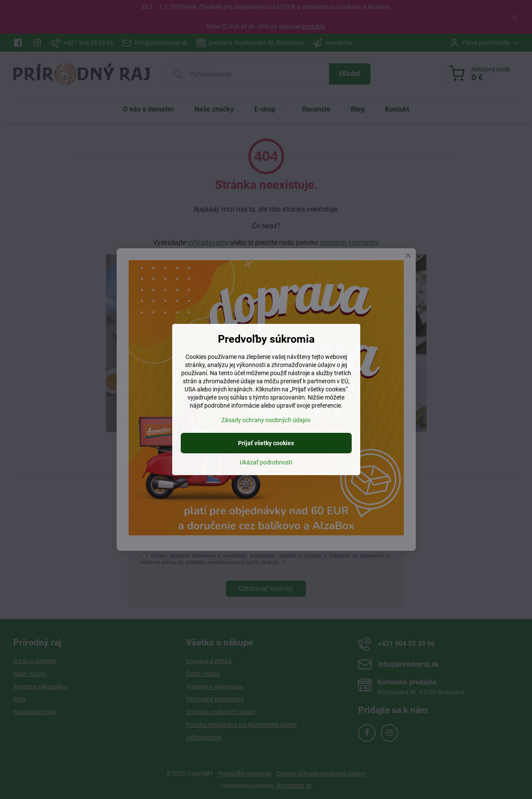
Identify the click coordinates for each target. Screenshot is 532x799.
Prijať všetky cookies (266, 443)
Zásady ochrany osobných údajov (266, 420)
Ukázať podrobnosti (266, 462)
